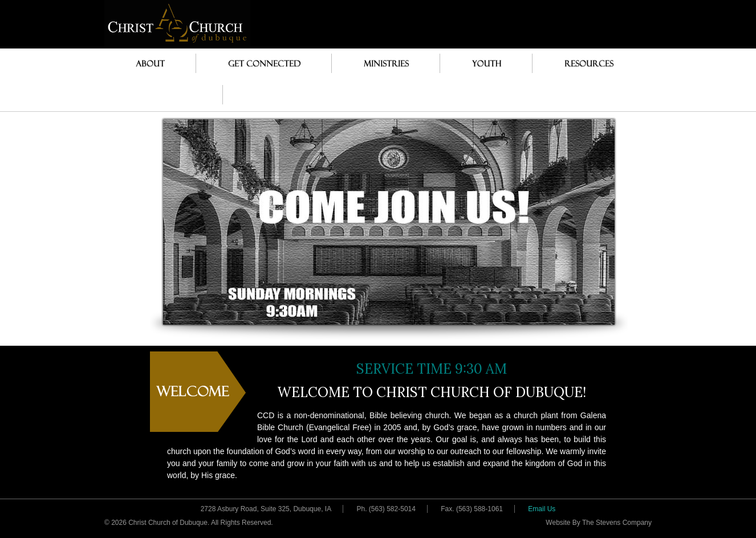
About (148, 63)
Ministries (383, 63)
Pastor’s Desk (164, 94)
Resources (586, 63)
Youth (483, 63)
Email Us (542, 509)
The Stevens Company (617, 523)
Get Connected (259, 63)
